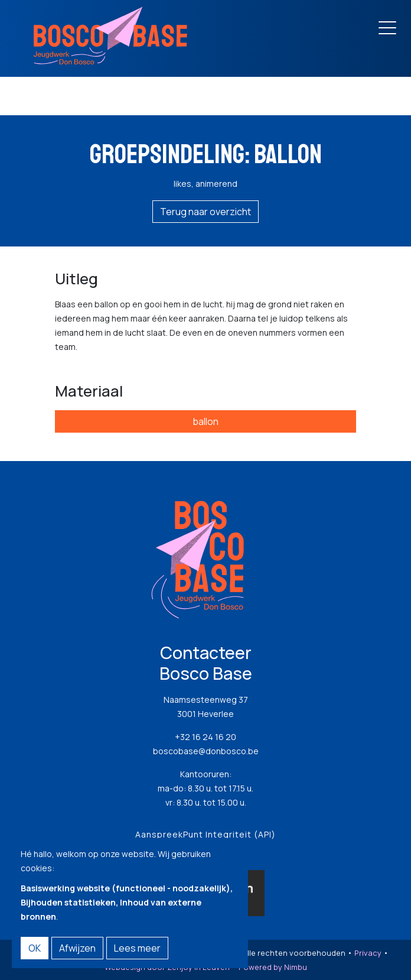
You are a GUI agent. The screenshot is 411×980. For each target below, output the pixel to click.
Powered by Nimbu (273, 967)
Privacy (368, 953)
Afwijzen (77, 948)
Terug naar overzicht (206, 212)
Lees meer (137, 948)
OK (35, 948)
